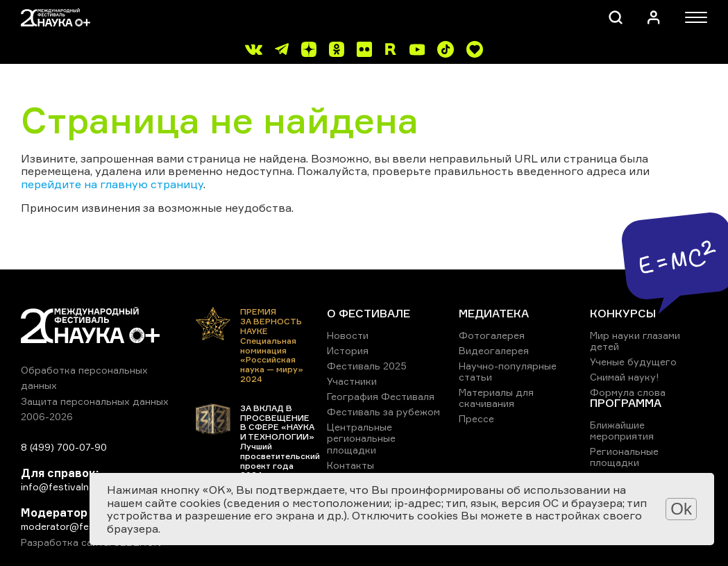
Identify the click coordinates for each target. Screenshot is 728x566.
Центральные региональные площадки (361, 438)
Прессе (476, 418)
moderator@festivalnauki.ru (85, 526)
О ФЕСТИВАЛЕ (369, 313)
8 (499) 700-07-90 (64, 447)
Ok (681, 509)
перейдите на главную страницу (112, 184)
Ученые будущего (633, 361)
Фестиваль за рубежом (383, 411)
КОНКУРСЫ (623, 313)
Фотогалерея (492, 335)
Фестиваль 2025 (367, 366)
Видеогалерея (494, 350)
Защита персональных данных (95, 401)
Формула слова (628, 392)
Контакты (350, 465)
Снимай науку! (625, 377)
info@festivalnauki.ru (69, 486)
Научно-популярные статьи (508, 371)
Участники (352, 381)
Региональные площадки (624, 457)
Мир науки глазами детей (635, 341)
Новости (348, 335)
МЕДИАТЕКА (494, 313)
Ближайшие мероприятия (622, 430)
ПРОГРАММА (626, 403)
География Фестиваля (381, 396)
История (348, 350)
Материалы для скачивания (496, 398)
